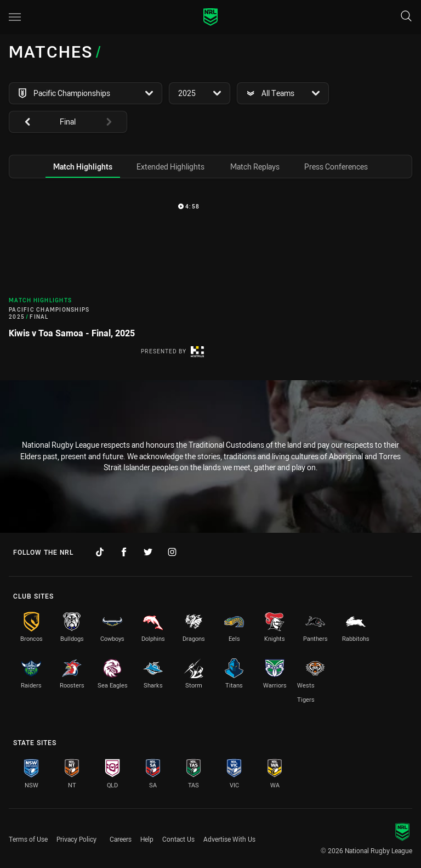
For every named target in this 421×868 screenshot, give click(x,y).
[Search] (406, 17)
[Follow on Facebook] (124, 552)
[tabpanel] (210, 282)
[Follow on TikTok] (100, 552)
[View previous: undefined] (22, 122)
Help (147, 839)
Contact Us (178, 839)
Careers (121, 839)
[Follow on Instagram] (172, 552)
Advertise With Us (229, 839)
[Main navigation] (15, 17)
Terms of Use (28, 839)
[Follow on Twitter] (148, 552)
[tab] (83, 167)
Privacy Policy (76, 839)
